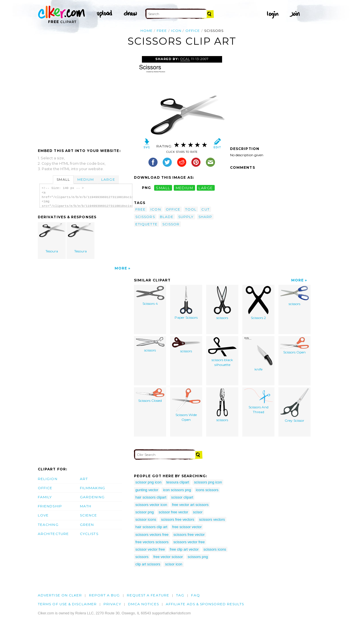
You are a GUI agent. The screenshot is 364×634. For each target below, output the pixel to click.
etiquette (146, 224)
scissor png (145, 512)
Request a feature (148, 595)
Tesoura (52, 238)
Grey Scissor (294, 405)
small (163, 188)
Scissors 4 (150, 296)
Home (147, 31)
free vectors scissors (152, 542)
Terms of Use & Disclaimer (67, 604)
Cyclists (89, 534)
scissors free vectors (178, 519)
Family (45, 497)
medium (185, 188)
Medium (86, 179)
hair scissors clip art (151, 527)
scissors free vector (189, 535)
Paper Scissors (186, 303)
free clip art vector (184, 549)
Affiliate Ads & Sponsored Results (205, 604)
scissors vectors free (152, 535)
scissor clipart (182, 497)
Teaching (48, 525)
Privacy (112, 604)
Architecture (53, 534)
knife (258, 354)
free (162, 31)
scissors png (198, 557)
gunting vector (147, 490)
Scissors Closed (150, 396)
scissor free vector (173, 512)
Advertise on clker (60, 595)
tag (180, 595)
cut (205, 209)
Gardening (92, 497)
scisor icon (173, 564)
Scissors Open (295, 346)
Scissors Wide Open (186, 405)
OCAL (185, 59)
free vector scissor (168, 557)
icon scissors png (177, 490)
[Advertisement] (86, 99)
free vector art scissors (190, 505)
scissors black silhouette (222, 352)
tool (191, 209)
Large (108, 179)
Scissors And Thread (258, 401)
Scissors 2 (258, 303)
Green (87, 525)
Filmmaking (93, 488)
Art (84, 479)
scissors (145, 217)
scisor (198, 512)
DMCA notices (143, 604)
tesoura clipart (178, 482)
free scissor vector (187, 527)
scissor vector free (150, 549)
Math (86, 506)
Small (63, 179)
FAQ (195, 595)
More (121, 268)
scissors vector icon (151, 505)
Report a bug (105, 595)
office (193, 31)
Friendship (50, 506)
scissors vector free (189, 542)
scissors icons (215, 549)
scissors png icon (208, 482)
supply (186, 217)
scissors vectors (212, 519)
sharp (205, 217)
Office (45, 488)
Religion (48, 479)
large (206, 188)
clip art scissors (148, 564)
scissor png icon (148, 482)
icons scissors (207, 490)
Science (89, 515)
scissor (171, 224)
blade (167, 217)
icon (176, 31)
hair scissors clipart (151, 497)
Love (43, 515)
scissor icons (146, 519)
